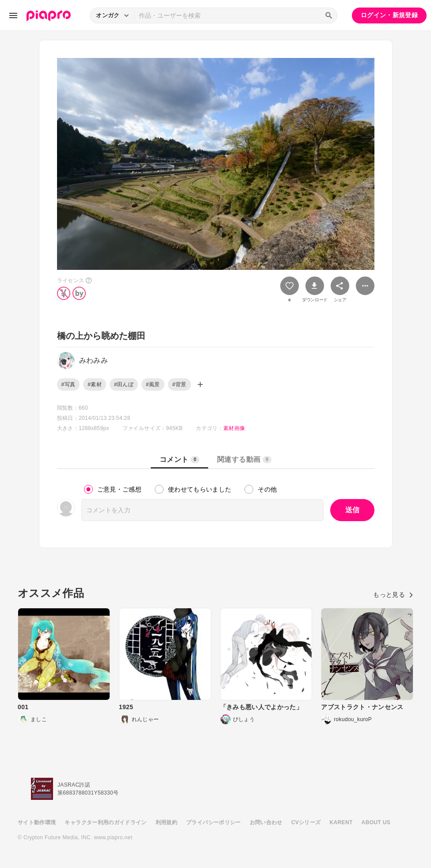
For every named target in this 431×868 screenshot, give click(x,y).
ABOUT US (376, 822)
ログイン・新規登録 (389, 15)
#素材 (95, 384)
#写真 (69, 384)
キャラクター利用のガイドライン (105, 822)
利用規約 (166, 822)
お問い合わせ (266, 822)
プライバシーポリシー (214, 822)
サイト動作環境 (37, 822)
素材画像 (234, 428)
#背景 (179, 384)
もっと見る (393, 595)
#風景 (153, 384)
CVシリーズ (306, 822)
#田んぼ (124, 384)
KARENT (341, 822)
